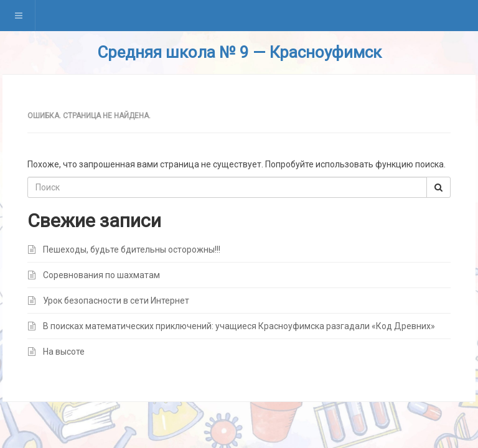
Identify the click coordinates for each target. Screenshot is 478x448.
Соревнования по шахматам (101, 275)
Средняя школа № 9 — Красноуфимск (239, 52)
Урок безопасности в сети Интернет (116, 301)
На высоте (64, 352)
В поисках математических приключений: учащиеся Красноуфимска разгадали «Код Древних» (239, 326)
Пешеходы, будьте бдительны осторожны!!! (132, 250)
